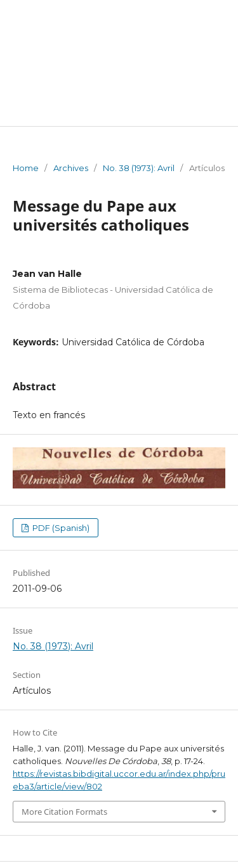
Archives (71, 168)
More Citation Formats (64, 812)
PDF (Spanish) (60, 528)
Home (26, 168)
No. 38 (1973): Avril (139, 168)
